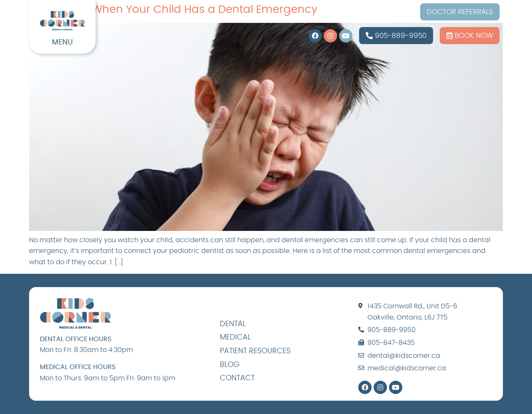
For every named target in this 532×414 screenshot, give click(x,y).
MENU (62, 42)
